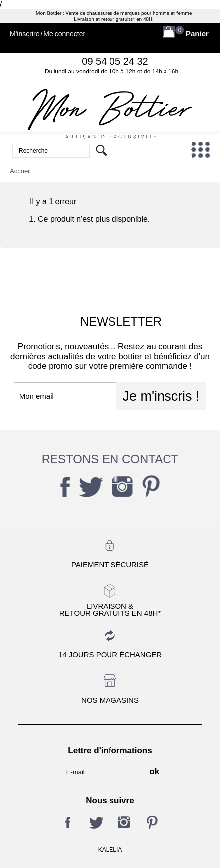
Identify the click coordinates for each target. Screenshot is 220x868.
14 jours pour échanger (110, 655)
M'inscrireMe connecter (48, 34)
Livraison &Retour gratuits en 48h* (110, 609)
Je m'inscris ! (161, 396)
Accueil (20, 171)
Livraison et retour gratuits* (104, 19)
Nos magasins (110, 700)
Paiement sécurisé (110, 564)
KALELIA (110, 850)
